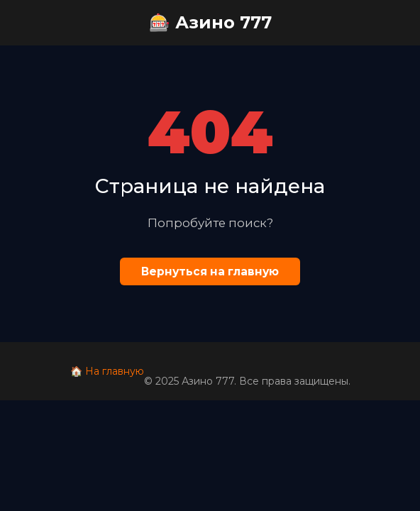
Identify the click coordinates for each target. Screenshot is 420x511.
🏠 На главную (107, 371)
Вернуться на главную (210, 271)
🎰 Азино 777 (210, 22)
